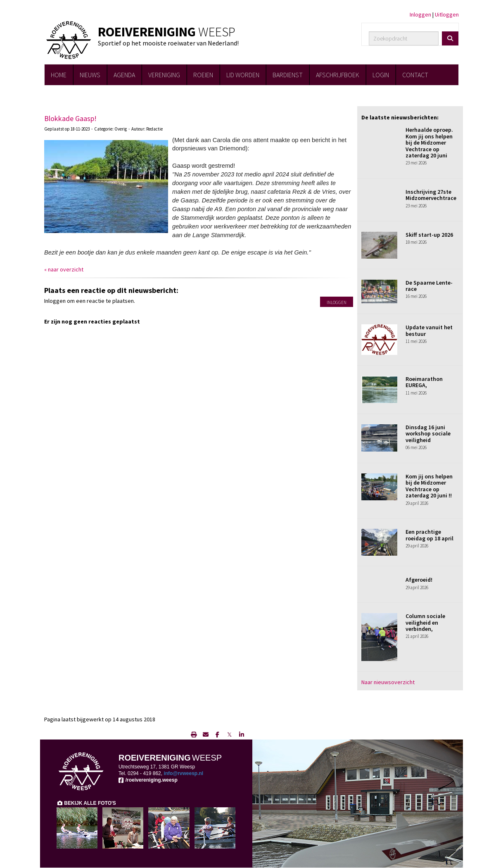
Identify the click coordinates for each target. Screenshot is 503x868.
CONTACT (415, 75)
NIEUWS (90, 75)
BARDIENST (288, 75)
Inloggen (420, 14)
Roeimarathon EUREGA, (424, 382)
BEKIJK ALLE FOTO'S (86, 803)
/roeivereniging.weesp (148, 780)
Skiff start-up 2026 (429, 235)
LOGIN (381, 75)
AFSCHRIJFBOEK (338, 75)
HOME (59, 75)
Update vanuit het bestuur (429, 330)
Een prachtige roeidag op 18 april (429, 535)
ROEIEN (203, 75)
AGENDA (124, 75)
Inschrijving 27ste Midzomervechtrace (431, 195)
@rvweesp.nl (183, 773)
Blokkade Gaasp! (70, 118)
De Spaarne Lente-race (429, 286)
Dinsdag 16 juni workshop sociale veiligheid (428, 434)
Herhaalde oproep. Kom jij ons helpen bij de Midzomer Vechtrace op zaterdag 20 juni (429, 143)
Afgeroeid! (419, 580)
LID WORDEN (243, 75)
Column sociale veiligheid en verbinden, (425, 622)
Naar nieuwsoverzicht (388, 682)
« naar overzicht (64, 269)
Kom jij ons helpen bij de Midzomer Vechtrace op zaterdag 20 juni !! (429, 486)
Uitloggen (447, 14)
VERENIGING (164, 75)
